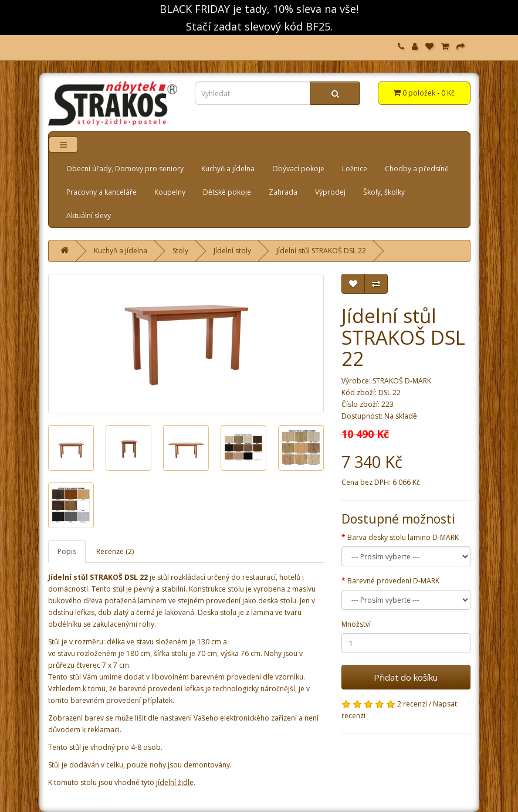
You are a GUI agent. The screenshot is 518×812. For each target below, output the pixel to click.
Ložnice (355, 169)
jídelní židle (175, 782)
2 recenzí (412, 704)
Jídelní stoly (232, 251)
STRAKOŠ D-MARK (402, 381)
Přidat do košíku (406, 677)
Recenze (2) (115, 551)
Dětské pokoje (227, 192)
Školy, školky (384, 192)
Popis (67, 551)
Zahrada (283, 192)
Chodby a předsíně (417, 169)
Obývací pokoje (298, 169)
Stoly (180, 251)
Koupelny (170, 192)
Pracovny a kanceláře (101, 192)
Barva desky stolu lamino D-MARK (403, 537)
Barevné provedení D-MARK (393, 581)
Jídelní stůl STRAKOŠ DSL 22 (321, 251)
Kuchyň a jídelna (228, 169)
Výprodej (330, 192)
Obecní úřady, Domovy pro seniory (125, 169)
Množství (356, 624)
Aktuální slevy (89, 215)
